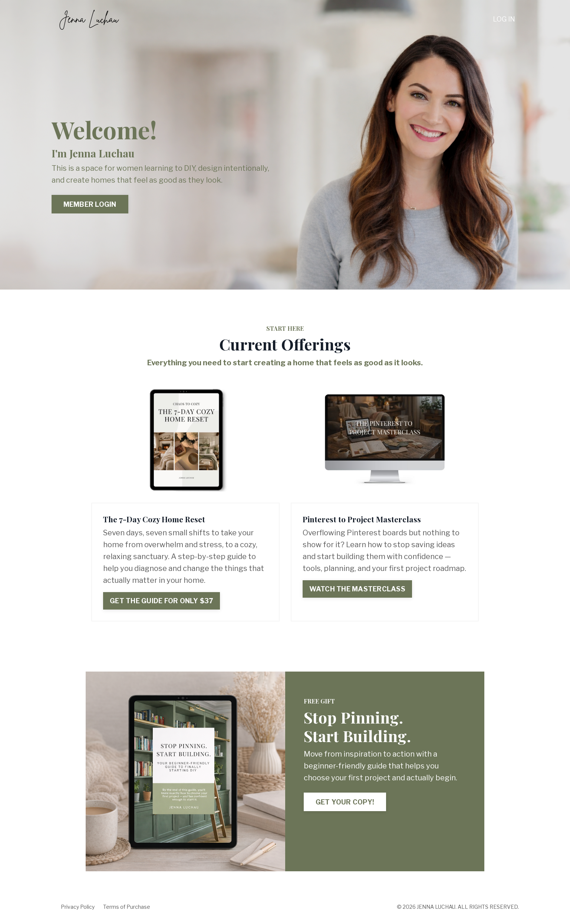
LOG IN (504, 19)
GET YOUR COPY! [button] (345, 802)
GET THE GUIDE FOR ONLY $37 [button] (162, 601)
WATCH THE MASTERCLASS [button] (357, 589)
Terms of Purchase (127, 907)
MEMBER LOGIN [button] (90, 204)
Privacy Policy (78, 907)
